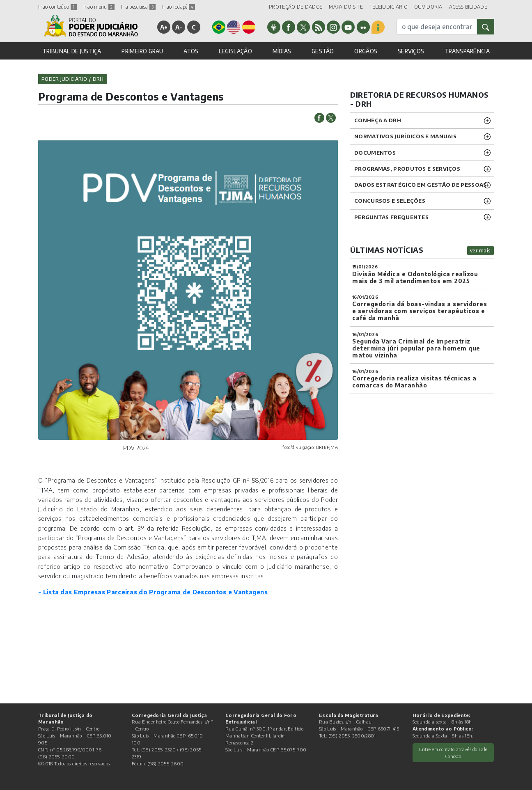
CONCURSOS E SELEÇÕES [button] (390, 201)
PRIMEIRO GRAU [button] (142, 51)
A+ (164, 27)
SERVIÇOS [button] (411, 51)
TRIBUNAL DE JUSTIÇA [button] (72, 51)
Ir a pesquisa (138, 7)
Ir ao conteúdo (57, 7)
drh (98, 79)
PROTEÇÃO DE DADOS (296, 7)
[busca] (437, 27)
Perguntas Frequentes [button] (391, 217)
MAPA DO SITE (346, 7)
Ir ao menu (99, 7)
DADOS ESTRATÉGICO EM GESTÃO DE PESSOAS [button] (420, 185)
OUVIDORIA (428, 7)
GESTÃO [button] (323, 51)
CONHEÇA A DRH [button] (378, 120)
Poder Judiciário (64, 79)
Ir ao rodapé (179, 7)
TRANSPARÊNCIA (467, 51)
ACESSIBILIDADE (468, 7)
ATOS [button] (191, 51)
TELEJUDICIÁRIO (389, 7)
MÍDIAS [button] (282, 51)
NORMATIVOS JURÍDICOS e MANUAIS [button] (405, 136)
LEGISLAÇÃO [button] (235, 51)
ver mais (480, 251)
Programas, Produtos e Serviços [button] (407, 169)
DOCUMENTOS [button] (375, 153)
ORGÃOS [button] (366, 51)
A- (179, 27)
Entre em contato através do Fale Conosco (453, 752)
